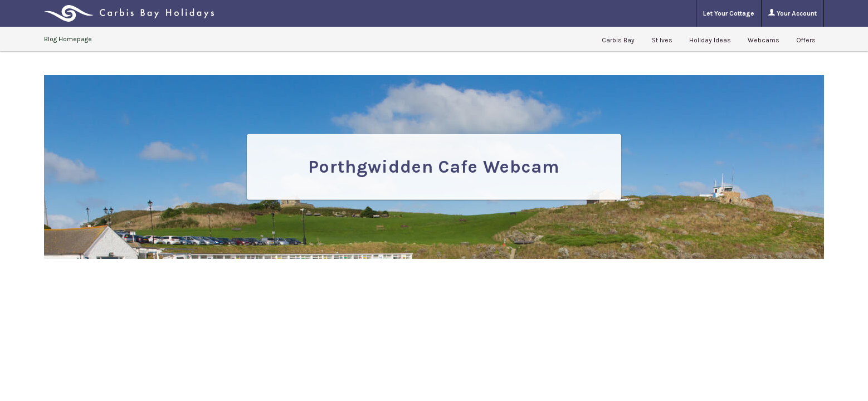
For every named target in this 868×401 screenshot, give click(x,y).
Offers (806, 40)
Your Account (793, 13)
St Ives (662, 40)
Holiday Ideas (710, 40)
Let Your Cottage (729, 13)
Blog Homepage (68, 39)
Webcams (764, 40)
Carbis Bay (618, 40)
